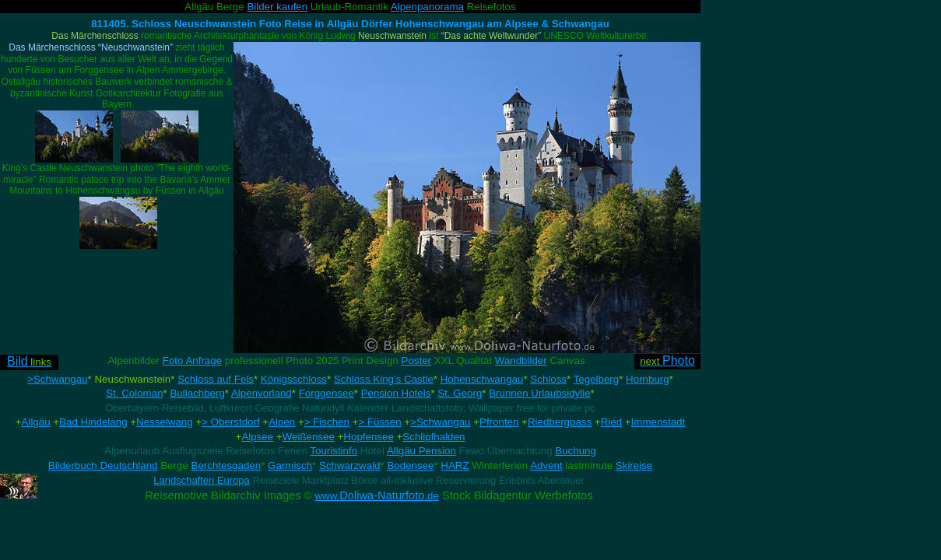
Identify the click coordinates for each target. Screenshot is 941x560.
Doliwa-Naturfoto (377, 495)
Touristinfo (334, 451)
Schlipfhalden (434, 437)
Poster (417, 360)
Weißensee (309, 437)
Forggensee (327, 393)
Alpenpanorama (427, 7)
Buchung (576, 451)
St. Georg (460, 393)
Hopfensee (368, 437)
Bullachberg (197, 393)
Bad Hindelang (93, 422)
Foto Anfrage (192, 360)
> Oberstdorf (230, 422)
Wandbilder (521, 360)
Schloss (548, 379)
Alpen (282, 422)
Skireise (634, 465)
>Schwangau (57, 379)
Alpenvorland (262, 393)
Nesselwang (165, 422)
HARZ (455, 465)
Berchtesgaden (226, 465)
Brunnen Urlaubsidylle (539, 393)
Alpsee (257, 437)
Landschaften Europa (202, 480)
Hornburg (648, 379)
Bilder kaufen (277, 7)
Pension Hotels (396, 393)
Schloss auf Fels (216, 379)
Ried (611, 422)
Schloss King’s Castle (384, 379)
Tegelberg (597, 379)
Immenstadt (658, 422)
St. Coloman (134, 393)
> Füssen (379, 422)
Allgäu (36, 422)
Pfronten (499, 422)
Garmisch (290, 465)
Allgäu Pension (421, 451)
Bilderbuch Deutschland (103, 465)
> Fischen (327, 422)
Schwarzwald (350, 465)
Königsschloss (294, 379)
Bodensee (410, 465)
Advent (546, 465)
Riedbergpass (560, 422)
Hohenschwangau (482, 379)
